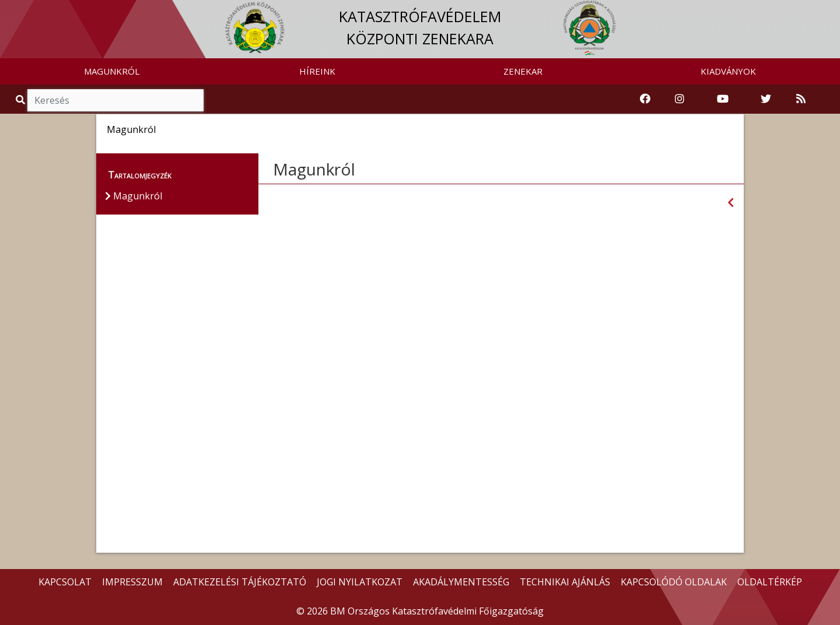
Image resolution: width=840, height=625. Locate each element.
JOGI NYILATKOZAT (360, 582)
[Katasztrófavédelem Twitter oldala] (766, 99)
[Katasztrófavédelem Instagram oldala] (680, 99)
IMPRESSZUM (132, 582)
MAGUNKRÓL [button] (112, 71)
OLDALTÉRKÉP (770, 582)
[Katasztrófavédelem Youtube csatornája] (723, 99)
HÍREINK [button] (317, 71)
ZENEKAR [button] (523, 71)
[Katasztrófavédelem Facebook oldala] (645, 99)
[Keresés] (116, 100)
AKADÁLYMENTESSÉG (461, 582)
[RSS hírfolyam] (801, 99)
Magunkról (314, 169)
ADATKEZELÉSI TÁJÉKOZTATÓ (240, 582)
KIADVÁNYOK (728, 71)
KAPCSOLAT (65, 582)
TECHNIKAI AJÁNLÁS (565, 582)
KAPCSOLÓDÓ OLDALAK (674, 582)
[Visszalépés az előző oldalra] (731, 203)
